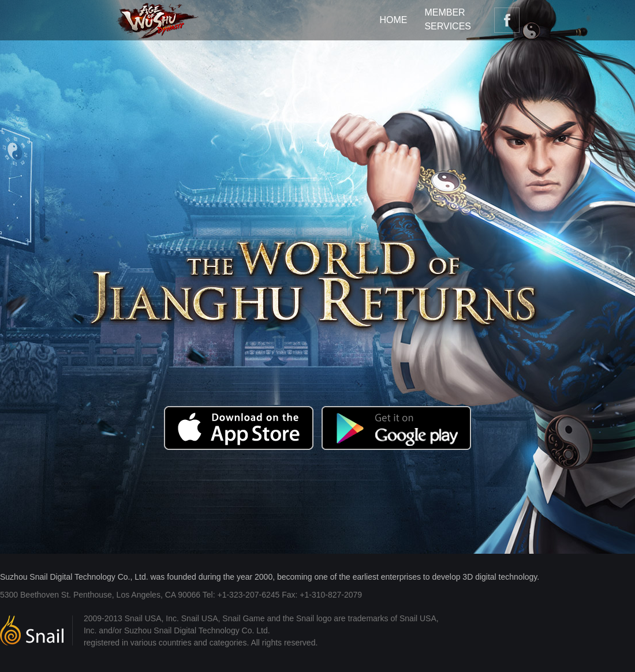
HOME (393, 20)
